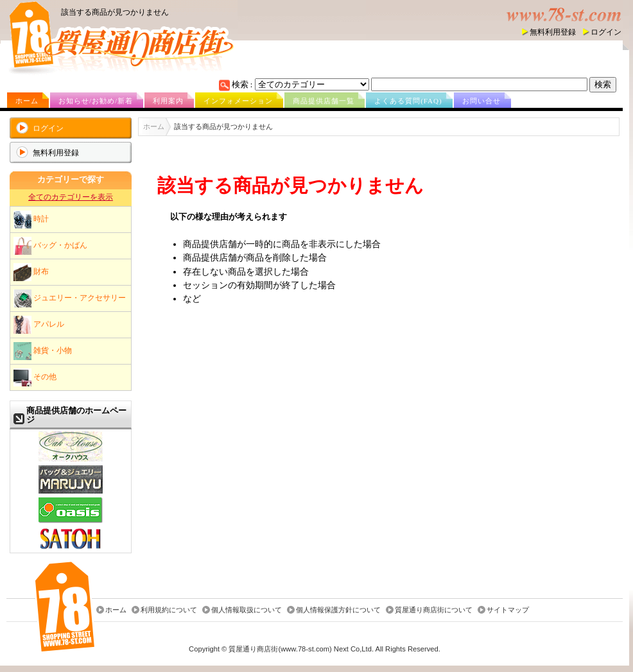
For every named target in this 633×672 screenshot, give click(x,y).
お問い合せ (481, 101)
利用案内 (168, 101)
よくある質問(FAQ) (408, 101)
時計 (31, 220)
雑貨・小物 (43, 351)
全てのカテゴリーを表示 (71, 197)
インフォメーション (238, 101)
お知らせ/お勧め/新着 (96, 101)
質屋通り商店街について (434, 610)
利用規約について (169, 610)
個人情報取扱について (247, 610)
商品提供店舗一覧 (324, 101)
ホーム (27, 101)
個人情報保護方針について (338, 610)
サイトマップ (508, 610)
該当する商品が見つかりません (115, 12)
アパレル (39, 325)
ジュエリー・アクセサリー (70, 298)
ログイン (606, 32)
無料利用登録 (553, 32)
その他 (35, 377)
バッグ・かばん (50, 246)
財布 (31, 272)
